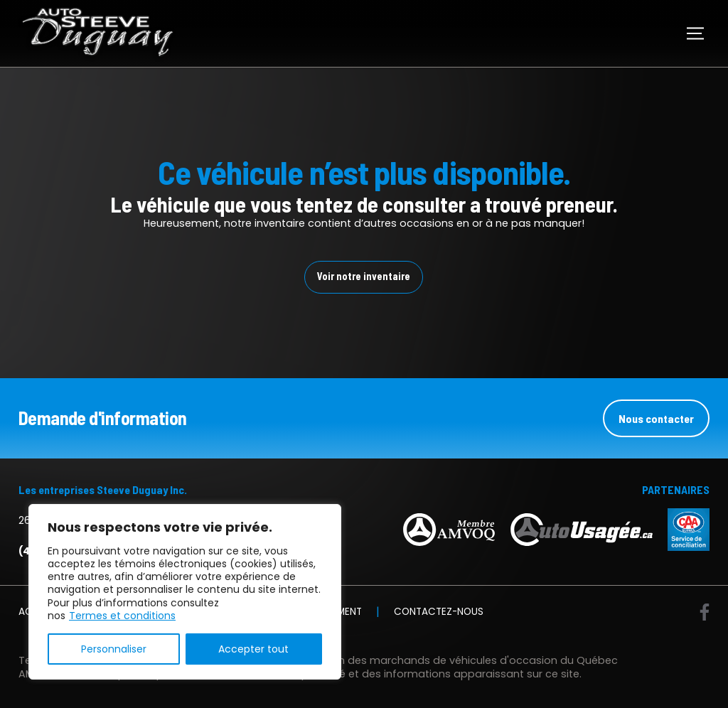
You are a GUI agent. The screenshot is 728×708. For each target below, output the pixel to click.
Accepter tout (253, 649)
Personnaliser (114, 649)
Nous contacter (656, 418)
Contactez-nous (439, 612)
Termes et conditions (122, 616)
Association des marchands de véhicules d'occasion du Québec (451, 660)
